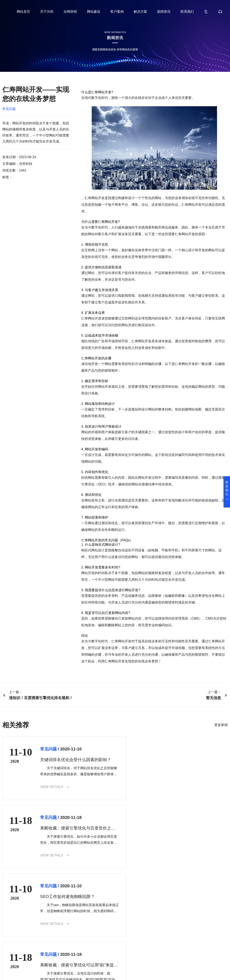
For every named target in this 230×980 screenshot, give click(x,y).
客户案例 (117, 12)
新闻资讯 (164, 12)
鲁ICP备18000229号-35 (74, 970)
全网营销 (70, 12)
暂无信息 (213, 698)
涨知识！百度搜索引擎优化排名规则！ (41, 698)
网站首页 (23, 12)
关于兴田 (47, 12)
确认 (219, 939)
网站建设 (94, 12)
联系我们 (187, 12)
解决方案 (140, 12)
